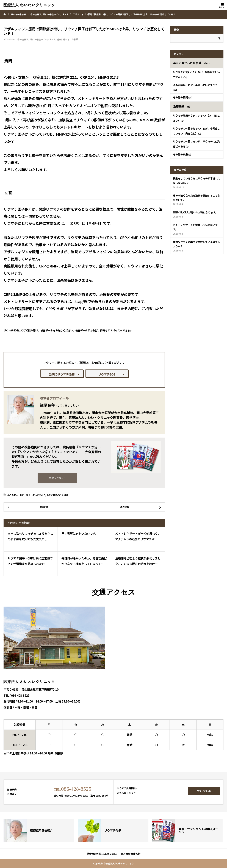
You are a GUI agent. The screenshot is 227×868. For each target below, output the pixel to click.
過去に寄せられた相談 (67, 39)
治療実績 (179, 106)
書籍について (57, 478)
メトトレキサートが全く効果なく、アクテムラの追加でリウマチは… (138, 536)
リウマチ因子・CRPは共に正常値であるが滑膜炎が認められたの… (30, 561)
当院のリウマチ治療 (62, 374)
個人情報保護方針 (131, 854)
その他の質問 (180, 97)
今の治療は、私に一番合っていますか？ (36, 39)
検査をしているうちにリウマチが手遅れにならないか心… (196, 181)
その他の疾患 (180, 154)
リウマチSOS (107, 374)
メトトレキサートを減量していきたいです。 (195, 227)
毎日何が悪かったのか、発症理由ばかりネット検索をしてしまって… (84, 561)
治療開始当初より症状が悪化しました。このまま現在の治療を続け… (138, 561)
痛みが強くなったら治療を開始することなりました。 (196, 198)
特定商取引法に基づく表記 (102, 854)
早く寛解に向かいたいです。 (80, 534)
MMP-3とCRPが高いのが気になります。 (195, 212)
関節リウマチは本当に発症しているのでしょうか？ (196, 244)
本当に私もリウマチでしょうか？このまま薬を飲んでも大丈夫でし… (30, 536)
